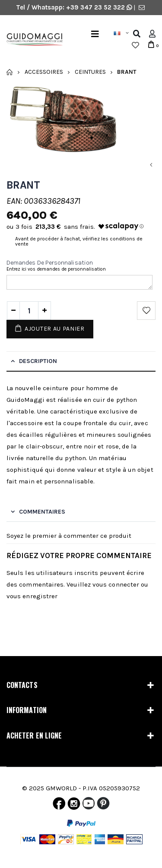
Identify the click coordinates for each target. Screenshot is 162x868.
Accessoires (44, 72)
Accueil (10, 72)
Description (38, 361)
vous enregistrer (32, 596)
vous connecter (116, 584)
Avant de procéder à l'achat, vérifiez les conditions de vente (79, 241)
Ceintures (90, 72)
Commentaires (42, 512)
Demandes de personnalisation (50, 263)
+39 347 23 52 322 (96, 7)
